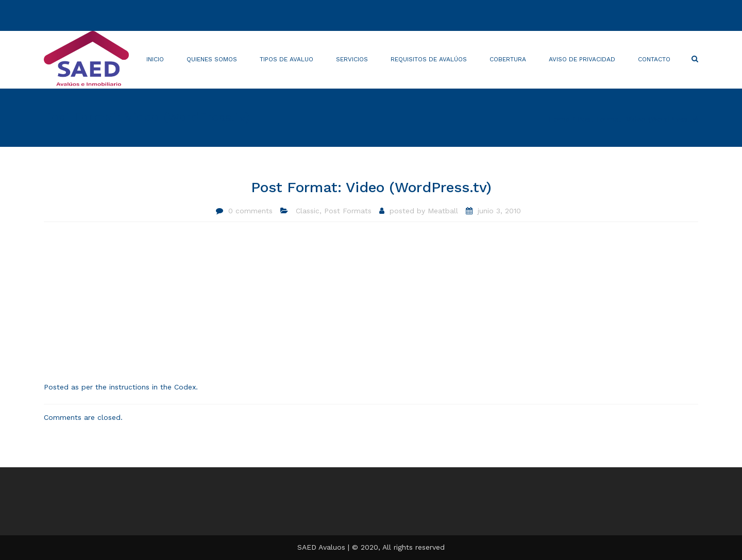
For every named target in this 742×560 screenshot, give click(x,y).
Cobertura (508, 59)
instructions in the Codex (153, 387)
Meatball (443, 211)
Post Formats (348, 211)
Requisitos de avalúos (429, 59)
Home (559, 119)
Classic (308, 211)
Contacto (654, 59)
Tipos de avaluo (286, 59)
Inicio (155, 59)
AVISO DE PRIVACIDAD (582, 59)
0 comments (250, 211)
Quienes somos (212, 59)
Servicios (352, 59)
